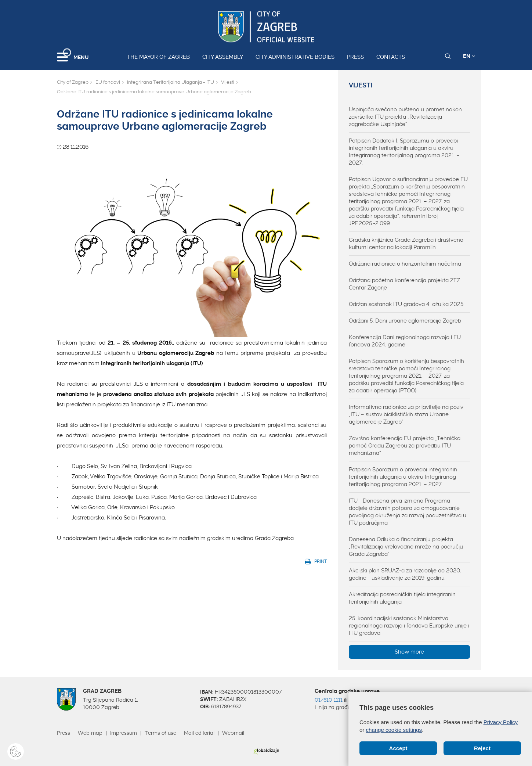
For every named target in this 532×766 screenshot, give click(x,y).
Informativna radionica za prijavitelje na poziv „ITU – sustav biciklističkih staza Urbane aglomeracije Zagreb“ (406, 414)
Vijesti (228, 82)
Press (355, 57)
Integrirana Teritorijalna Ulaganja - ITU (171, 82)
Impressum (124, 733)
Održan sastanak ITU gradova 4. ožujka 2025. (407, 304)
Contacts (391, 57)
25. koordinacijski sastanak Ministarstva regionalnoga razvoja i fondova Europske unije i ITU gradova (409, 626)
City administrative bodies (295, 57)
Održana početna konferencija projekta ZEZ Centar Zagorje (404, 284)
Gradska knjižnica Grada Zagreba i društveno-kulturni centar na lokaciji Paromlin (407, 244)
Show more (409, 652)
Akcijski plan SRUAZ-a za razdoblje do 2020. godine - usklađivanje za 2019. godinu (405, 574)
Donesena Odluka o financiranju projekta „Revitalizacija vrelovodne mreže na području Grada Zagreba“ (406, 547)
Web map (90, 733)
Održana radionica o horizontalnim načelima (405, 264)
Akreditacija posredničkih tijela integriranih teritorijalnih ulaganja (402, 598)
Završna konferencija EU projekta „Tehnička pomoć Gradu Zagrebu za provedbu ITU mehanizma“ (405, 446)
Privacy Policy (501, 722)
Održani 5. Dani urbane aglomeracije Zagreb (405, 321)
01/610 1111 (329, 700)
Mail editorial (199, 733)
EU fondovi (108, 82)
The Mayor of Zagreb (158, 57)
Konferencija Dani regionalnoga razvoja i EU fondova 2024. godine (405, 341)
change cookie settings (394, 730)
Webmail (233, 733)
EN (469, 56)
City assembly (223, 57)
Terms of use (160, 733)
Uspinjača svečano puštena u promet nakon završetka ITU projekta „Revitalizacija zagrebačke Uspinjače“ (405, 117)
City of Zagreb (73, 82)
